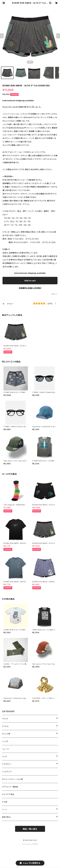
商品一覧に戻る (30, 829)
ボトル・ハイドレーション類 (12, 779)
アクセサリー (7, 764)
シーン (4, 809)
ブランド (5, 719)
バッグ (4, 756)
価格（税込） (7, 817)
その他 (5, 802)
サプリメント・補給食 (10, 787)
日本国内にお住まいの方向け (30, 288)
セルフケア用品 (8, 794)
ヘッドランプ (7, 772)
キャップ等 (6, 734)
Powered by (30, 844)
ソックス (5, 741)
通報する (54, 294)
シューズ (5, 749)
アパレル (5, 726)
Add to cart (30, 281)
